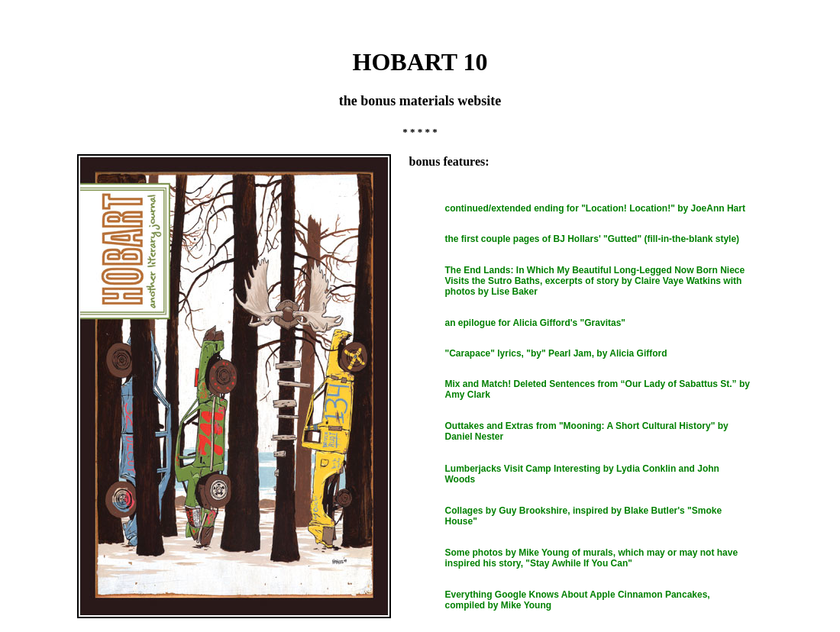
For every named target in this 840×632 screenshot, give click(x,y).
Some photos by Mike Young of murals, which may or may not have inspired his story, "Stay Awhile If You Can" (592, 558)
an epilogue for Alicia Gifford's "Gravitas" (536, 323)
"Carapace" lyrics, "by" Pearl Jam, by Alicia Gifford (556, 353)
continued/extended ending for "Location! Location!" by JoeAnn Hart (595, 208)
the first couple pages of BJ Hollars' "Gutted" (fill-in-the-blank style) (593, 239)
